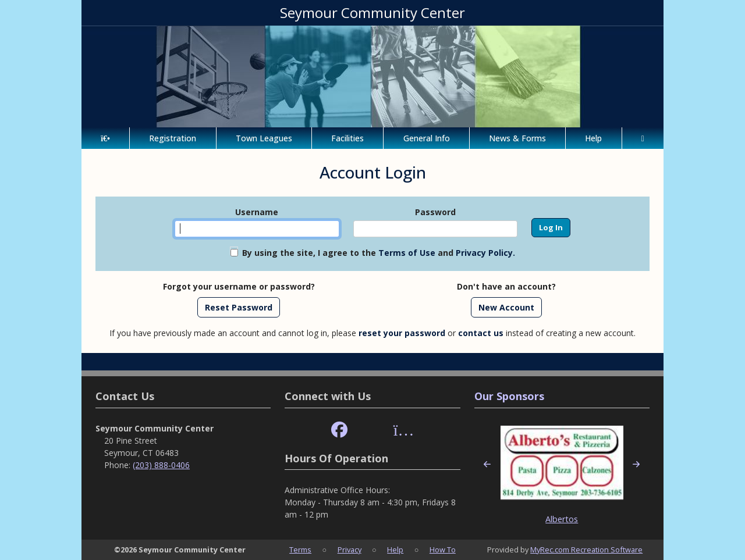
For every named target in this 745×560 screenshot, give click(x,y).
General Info (427, 138)
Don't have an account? (506, 286)
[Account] (643, 138)
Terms (300, 550)
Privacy (350, 550)
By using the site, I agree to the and (379, 253)
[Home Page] (105, 138)
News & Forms (517, 138)
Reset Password (239, 307)
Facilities (347, 138)
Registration (173, 138)
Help (593, 138)
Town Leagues (264, 138)
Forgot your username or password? (239, 286)
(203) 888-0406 (161, 465)
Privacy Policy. (485, 253)
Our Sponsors (509, 396)
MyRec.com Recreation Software (586, 550)
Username (257, 212)
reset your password (402, 333)
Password (435, 212)
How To (443, 550)
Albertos (562, 519)
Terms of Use (407, 253)
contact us (481, 333)
